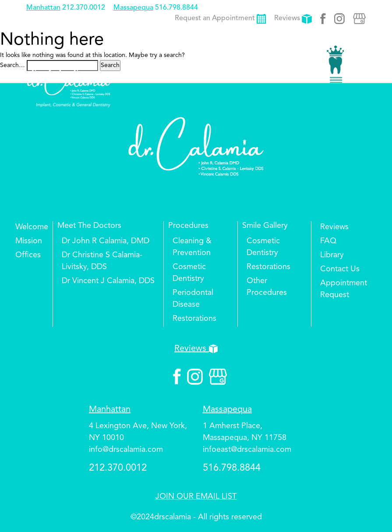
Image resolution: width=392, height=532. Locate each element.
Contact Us (340, 269)
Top (370, 499)
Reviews (293, 18)
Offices (28, 255)
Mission (29, 241)
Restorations (194, 319)
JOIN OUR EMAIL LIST (196, 497)
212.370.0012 (84, 8)
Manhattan (43, 8)
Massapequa (133, 8)
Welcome (32, 227)
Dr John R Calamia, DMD (106, 241)
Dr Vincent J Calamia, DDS (108, 281)
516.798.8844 (177, 8)
